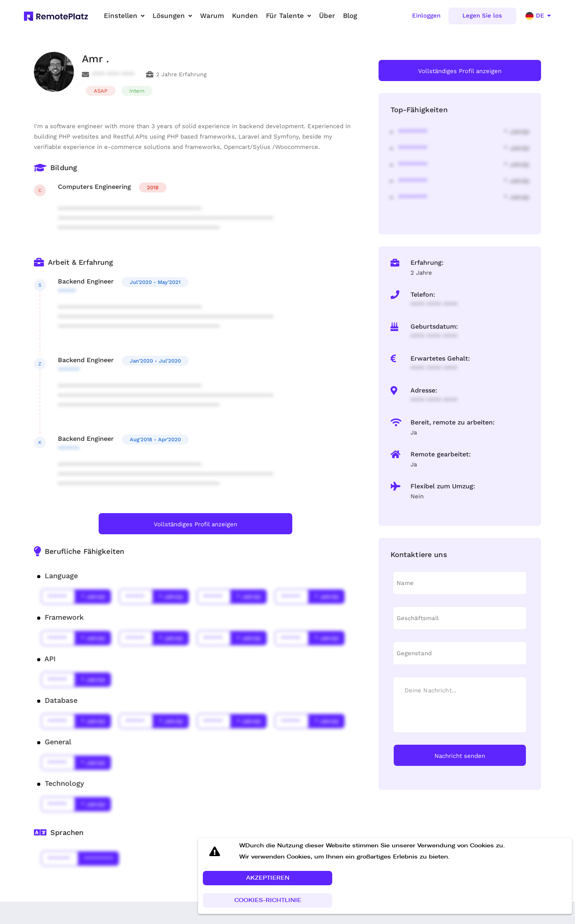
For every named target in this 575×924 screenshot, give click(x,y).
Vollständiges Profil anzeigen (195, 524)
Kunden (245, 16)
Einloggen (426, 16)
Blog (350, 16)
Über (327, 16)
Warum (212, 16)
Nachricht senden (460, 756)
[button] (268, 878)
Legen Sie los (482, 16)
